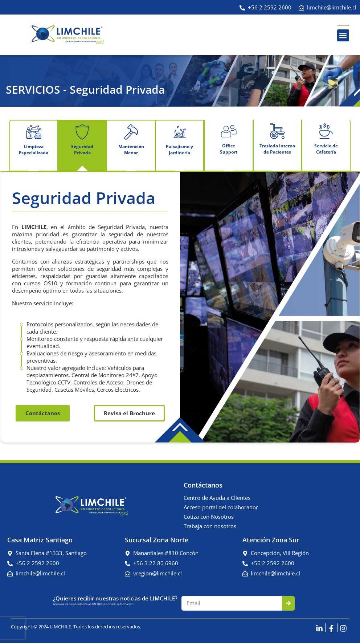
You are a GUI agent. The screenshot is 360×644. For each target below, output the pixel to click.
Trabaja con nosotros (210, 527)
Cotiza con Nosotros (209, 518)
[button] (343, 35)
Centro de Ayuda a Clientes (217, 499)
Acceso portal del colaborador (221, 508)
